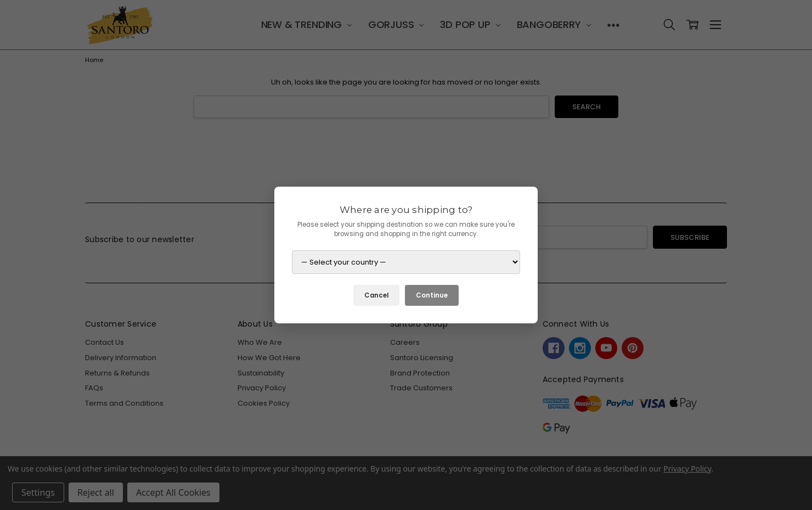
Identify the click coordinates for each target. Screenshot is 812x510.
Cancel (376, 295)
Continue (432, 295)
